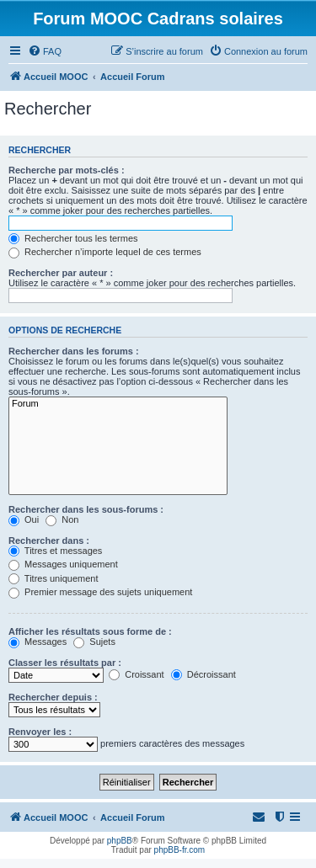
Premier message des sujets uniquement (100, 592)
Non (62, 519)
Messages (37, 642)
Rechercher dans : (49, 541)
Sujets (94, 642)
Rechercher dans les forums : (74, 351)
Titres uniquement (54, 578)
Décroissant (204, 674)
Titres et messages (55, 551)
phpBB (120, 841)
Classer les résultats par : (65, 663)
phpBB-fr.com (180, 850)
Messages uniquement (63, 564)
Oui (24, 519)
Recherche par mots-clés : (67, 170)
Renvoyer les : (40, 732)
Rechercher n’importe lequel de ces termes (105, 252)
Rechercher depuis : (53, 697)
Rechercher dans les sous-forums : (86, 509)
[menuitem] (45, 51)
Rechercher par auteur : (61, 273)
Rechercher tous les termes (73, 238)
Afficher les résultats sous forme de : (90, 631)
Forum (118, 404)
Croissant (137, 674)
